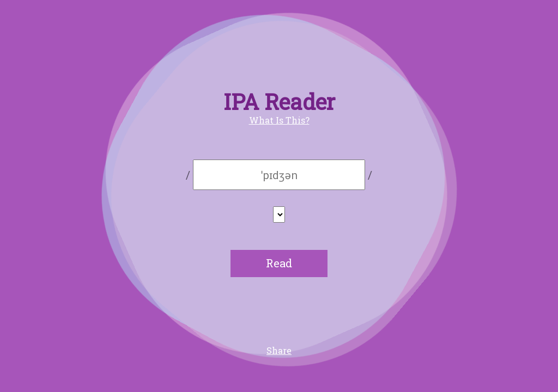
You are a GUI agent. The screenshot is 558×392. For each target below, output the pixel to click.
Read (279, 263)
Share (279, 350)
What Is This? (279, 120)
